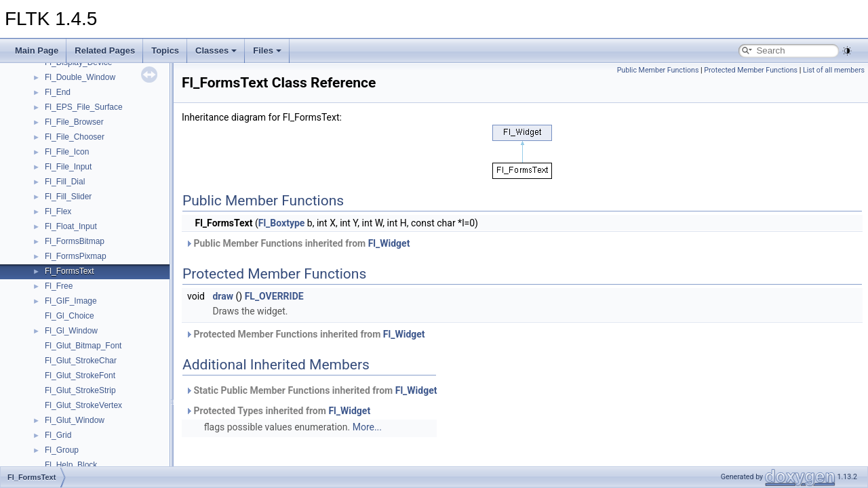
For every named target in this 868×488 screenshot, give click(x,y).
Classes (216, 50)
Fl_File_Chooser (75, 137)
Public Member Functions (658, 70)
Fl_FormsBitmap (75, 241)
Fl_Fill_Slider (68, 197)
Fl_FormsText (70, 271)
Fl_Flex (58, 211)
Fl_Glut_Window (75, 420)
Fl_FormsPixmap (76, 256)
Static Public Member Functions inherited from (311, 390)
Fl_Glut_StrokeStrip (80, 390)
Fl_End (58, 92)
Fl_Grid (58, 435)
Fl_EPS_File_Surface (84, 107)
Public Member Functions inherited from (297, 243)
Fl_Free (59, 286)
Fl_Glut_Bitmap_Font (83, 346)
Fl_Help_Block (71, 465)
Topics (165, 50)
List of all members (834, 70)
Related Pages (105, 50)
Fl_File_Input (68, 167)
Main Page (37, 50)
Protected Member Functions (751, 70)
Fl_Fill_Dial (65, 182)
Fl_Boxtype (282, 223)
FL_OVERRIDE (274, 296)
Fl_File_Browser (74, 122)
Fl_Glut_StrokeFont (80, 375)
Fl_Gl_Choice (70, 316)
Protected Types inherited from (278, 411)
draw (223, 296)
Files (267, 50)
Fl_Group (62, 450)
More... (367, 427)
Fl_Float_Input (71, 226)
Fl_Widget (389, 243)
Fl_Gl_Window (71, 331)
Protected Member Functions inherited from (305, 334)
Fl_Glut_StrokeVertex (83, 405)
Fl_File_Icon (67, 152)
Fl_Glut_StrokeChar (81, 361)
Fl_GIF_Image (71, 301)
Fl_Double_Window (80, 77)
